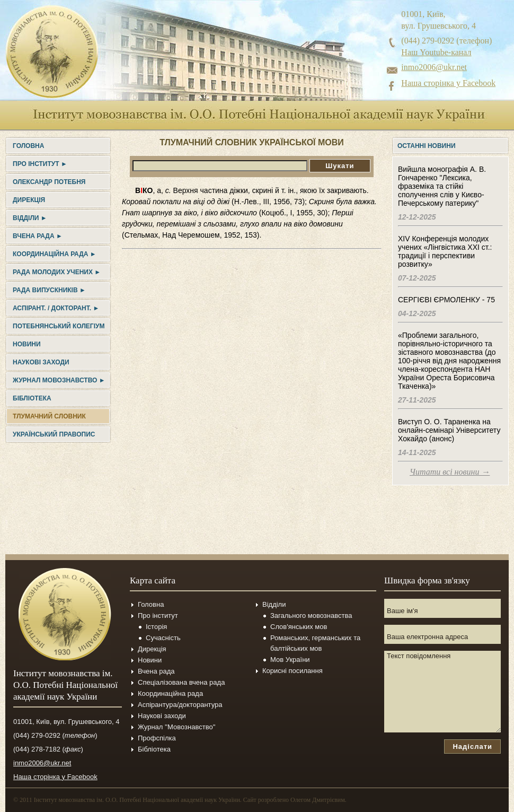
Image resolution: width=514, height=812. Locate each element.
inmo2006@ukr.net (434, 67)
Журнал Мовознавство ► (59, 380)
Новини (27, 344)
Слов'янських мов (299, 627)
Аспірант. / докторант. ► (56, 308)
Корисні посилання (293, 671)
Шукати (340, 166)
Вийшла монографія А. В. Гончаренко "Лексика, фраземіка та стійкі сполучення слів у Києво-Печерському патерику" (442, 186)
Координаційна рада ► (55, 254)
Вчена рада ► (38, 236)
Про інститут (158, 615)
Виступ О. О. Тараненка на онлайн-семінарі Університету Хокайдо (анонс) (449, 430)
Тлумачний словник (49, 416)
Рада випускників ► (49, 290)
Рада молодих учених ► (57, 272)
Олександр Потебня (49, 182)
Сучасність (163, 638)
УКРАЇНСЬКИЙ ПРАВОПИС (54, 434)
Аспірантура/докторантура (180, 705)
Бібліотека (32, 398)
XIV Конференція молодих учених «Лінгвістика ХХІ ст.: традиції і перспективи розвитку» (445, 251)
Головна (28, 146)
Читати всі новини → (450, 472)
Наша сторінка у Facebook (448, 83)
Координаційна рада (170, 693)
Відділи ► (30, 218)
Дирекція (29, 200)
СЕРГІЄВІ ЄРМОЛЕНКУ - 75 (446, 300)
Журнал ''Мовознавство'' (177, 727)
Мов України (290, 660)
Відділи (274, 604)
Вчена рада (156, 671)
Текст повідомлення (442, 692)
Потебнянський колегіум (59, 326)
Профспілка (157, 738)
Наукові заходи (41, 362)
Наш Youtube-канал (436, 52)
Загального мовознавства (311, 615)
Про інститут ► (40, 164)
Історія (156, 627)
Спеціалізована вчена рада (181, 682)
